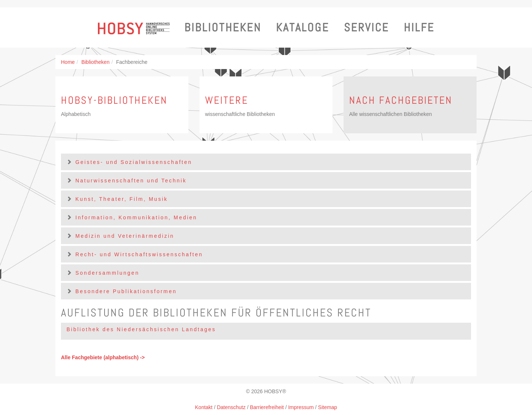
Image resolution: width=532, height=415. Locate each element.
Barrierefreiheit (267, 407)
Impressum (301, 407)
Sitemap (328, 407)
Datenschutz (231, 407)
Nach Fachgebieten (401, 100)
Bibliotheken (223, 28)
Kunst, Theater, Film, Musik (122, 199)
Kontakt (204, 407)
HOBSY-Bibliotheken (114, 100)
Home (68, 62)
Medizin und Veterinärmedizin (125, 236)
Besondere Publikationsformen (126, 291)
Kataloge (303, 28)
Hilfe (419, 28)
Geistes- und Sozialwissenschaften (134, 162)
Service (366, 28)
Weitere (227, 100)
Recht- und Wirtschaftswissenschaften (139, 254)
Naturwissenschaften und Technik (131, 181)
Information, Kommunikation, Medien (136, 217)
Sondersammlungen (107, 273)
